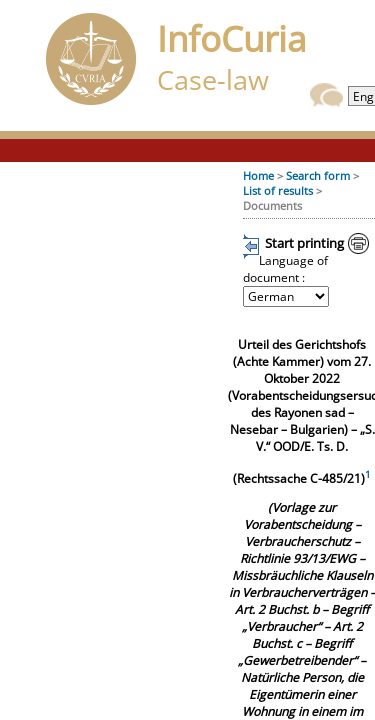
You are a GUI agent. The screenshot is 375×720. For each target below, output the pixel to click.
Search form (318, 175)
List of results (278, 190)
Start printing (304, 243)
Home (258, 175)
